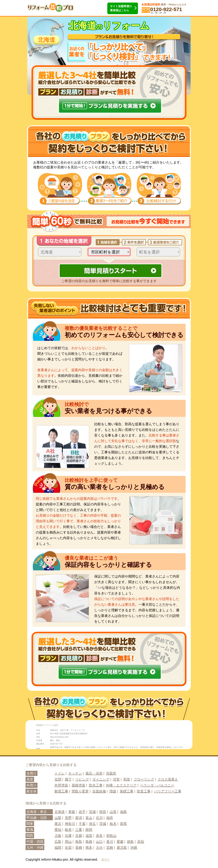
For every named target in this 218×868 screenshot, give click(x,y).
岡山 (68, 842)
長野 (68, 818)
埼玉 (92, 824)
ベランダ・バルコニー (157, 785)
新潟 (79, 818)
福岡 (58, 848)
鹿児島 (122, 848)
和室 (127, 779)
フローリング (144, 779)
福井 (110, 818)
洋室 (116, 779)
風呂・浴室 (94, 773)
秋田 (103, 812)
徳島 (130, 842)
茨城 (103, 824)
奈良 (99, 836)
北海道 (60, 812)
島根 (89, 842)
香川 (110, 842)
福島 (123, 812)
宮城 (92, 812)
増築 (113, 791)
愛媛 (120, 842)
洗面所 (111, 773)
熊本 (89, 848)
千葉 (82, 824)
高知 (141, 842)
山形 (113, 812)
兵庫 (68, 836)
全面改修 (99, 791)
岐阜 (68, 830)
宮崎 (110, 848)
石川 (99, 818)
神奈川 (70, 824)
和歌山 (111, 836)
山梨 (58, 818)
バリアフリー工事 (168, 791)
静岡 (89, 830)
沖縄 (134, 848)
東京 (58, 824)
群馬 (123, 824)
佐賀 (68, 848)
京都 (79, 836)
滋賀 (89, 836)
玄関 (58, 779)
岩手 (82, 812)
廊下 (68, 779)
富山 (89, 818)
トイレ (60, 773)
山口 (99, 842)
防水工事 (96, 785)
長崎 (79, 848)
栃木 (113, 824)
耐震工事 (61, 791)
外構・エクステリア (121, 785)
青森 (72, 812)
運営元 (105, 860)
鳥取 (79, 842)
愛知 (58, 830)
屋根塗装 (79, 785)
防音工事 (144, 791)
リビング (82, 779)
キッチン (75, 773)
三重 (79, 830)
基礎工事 (127, 791)
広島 (58, 842)
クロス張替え (168, 779)
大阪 (58, 836)
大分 (99, 848)
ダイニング (101, 779)
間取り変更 (80, 791)
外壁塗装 (61, 785)
